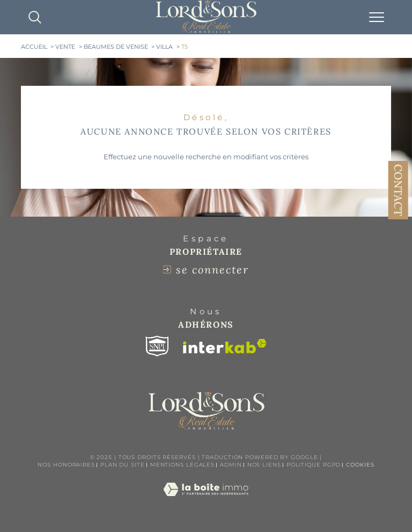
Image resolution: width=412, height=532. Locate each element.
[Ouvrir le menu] (377, 17)
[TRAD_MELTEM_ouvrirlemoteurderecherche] (35, 17)
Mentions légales (182, 465)
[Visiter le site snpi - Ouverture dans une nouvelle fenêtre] (157, 346)
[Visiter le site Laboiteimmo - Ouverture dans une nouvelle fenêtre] (206, 500)
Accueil (34, 47)
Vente (65, 47)
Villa (164, 47)
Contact (398, 190)
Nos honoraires (66, 465)
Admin (231, 465)
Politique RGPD (314, 465)
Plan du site (123, 465)
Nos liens (264, 465)
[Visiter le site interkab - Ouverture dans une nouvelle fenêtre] (225, 346)
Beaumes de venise (116, 47)
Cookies (360, 465)
